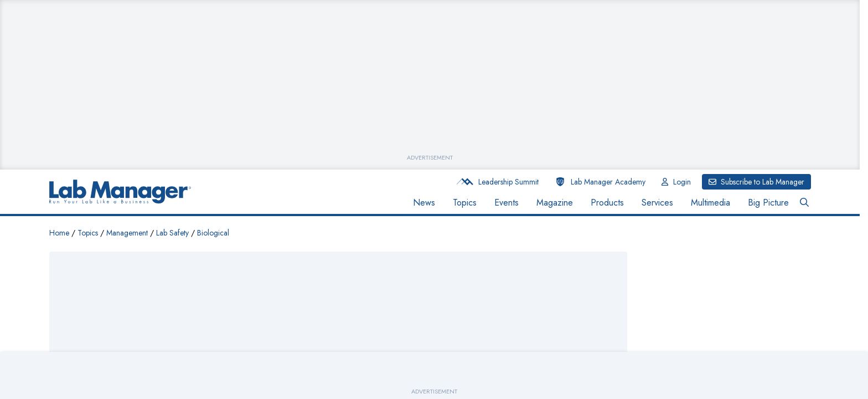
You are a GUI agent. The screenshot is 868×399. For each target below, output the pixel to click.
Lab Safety (172, 233)
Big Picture (768, 203)
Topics (465, 203)
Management (127, 233)
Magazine (555, 203)
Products (607, 203)
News (424, 203)
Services (657, 203)
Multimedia (711, 203)
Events (507, 203)
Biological (213, 233)
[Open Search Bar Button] (804, 203)
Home (59, 233)
